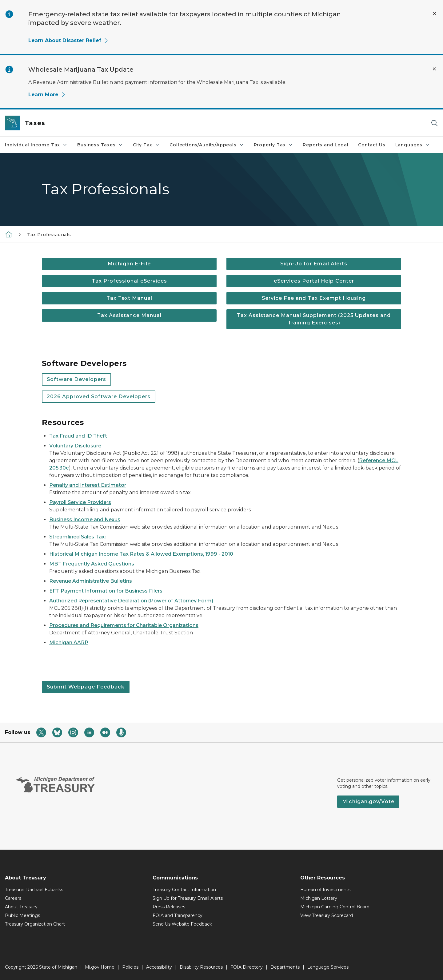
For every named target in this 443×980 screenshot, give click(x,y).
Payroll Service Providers (80, 502)
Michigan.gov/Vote (368, 801)
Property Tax (273, 145)
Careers (13, 898)
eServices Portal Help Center (314, 281)
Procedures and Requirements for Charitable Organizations (124, 625)
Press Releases (169, 907)
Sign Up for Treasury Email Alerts (188, 898)
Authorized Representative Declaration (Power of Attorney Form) (131, 601)
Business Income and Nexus (85, 520)
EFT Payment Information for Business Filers (106, 591)
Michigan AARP (69, 643)
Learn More (47, 95)
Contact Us (372, 145)
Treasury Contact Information (184, 890)
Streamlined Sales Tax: (77, 537)
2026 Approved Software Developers (99, 397)
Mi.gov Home (100, 967)
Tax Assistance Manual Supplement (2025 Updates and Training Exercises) (314, 319)
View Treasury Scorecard (327, 915)
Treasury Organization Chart (35, 924)
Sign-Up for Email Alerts (314, 264)
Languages (413, 145)
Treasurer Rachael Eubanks (34, 890)
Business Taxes (100, 145)
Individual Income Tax (36, 145)
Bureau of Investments (325, 890)
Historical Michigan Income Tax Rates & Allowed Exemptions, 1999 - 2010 (141, 554)
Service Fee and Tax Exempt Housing (314, 298)
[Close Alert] (434, 14)
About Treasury (21, 907)
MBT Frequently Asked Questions (92, 564)
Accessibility (159, 967)
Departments (285, 967)
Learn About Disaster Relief (68, 40)
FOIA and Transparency (178, 915)
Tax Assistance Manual (129, 315)
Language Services (328, 967)
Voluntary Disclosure (75, 446)
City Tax (146, 145)
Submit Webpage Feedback (86, 687)
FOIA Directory (247, 967)
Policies (130, 967)
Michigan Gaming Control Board (335, 907)
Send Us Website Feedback (182, 924)
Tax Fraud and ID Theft (78, 436)
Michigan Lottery (319, 898)
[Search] (434, 123)
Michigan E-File (129, 264)
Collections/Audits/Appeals (207, 145)
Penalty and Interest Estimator (88, 485)
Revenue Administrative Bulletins (91, 581)
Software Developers (76, 379)
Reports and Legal (325, 145)
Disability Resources (201, 967)
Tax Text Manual (129, 298)
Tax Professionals (49, 235)
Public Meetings (22, 915)
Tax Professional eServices (129, 281)
